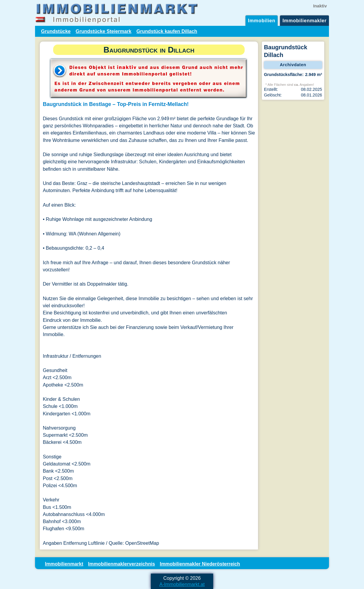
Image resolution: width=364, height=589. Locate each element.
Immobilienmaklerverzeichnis (122, 564)
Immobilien (262, 20)
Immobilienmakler (304, 20)
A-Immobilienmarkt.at (182, 584)
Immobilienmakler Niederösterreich (200, 564)
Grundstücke (56, 31)
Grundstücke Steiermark (104, 31)
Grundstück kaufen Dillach (167, 31)
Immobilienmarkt (64, 564)
